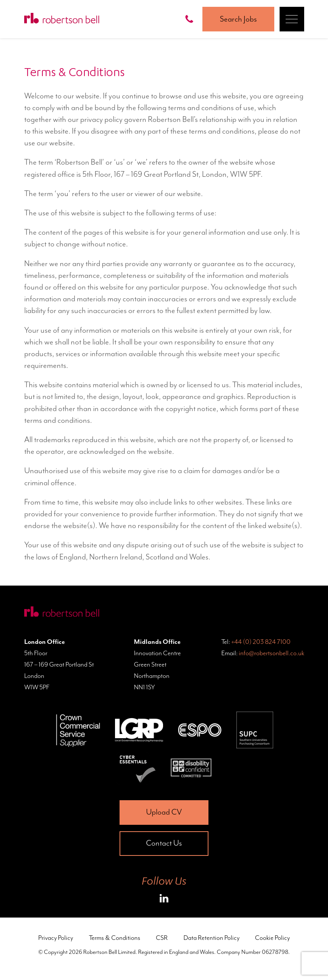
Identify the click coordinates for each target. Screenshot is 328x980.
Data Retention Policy (211, 938)
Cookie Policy (272, 938)
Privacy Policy (56, 938)
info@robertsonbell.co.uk (271, 653)
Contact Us (164, 843)
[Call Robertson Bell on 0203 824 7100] (191, 19)
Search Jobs (238, 19)
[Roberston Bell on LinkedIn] (164, 900)
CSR (162, 938)
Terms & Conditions (115, 938)
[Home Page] (62, 19)
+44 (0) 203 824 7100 (261, 642)
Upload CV (164, 812)
